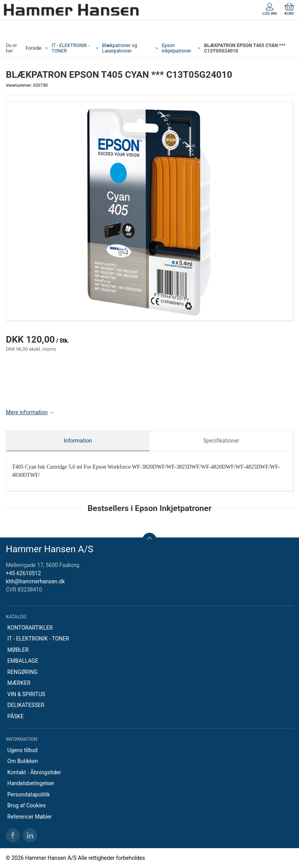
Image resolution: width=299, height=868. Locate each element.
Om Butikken (23, 761)
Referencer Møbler (30, 817)
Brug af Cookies (27, 805)
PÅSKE (16, 716)
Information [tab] (78, 441)
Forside (34, 48)
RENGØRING (23, 672)
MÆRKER (19, 683)
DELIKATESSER (26, 705)
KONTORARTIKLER (30, 628)
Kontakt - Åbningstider (34, 772)
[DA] (71, 10)
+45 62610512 (23, 573)
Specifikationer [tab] (221, 441)
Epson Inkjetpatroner (176, 48)
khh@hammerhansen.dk (35, 581)
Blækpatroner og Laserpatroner (120, 48)
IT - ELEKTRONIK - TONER (71, 48)
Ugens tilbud (23, 750)
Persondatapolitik (29, 794)
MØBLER (18, 650)
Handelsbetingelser (31, 783)
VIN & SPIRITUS (26, 694)
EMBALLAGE (23, 661)
